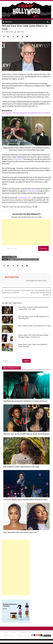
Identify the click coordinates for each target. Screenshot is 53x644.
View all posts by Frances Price (37, 281)
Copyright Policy (23, 636)
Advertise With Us (27, 632)
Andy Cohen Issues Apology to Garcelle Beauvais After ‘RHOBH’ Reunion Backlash (39, 293)
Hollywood (25, 259)
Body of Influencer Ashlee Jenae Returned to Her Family (34, 326)
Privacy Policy (9, 636)
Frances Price (21, 32)
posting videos (31, 191)
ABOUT (6, 632)
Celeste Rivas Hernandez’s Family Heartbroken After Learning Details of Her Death (33, 308)
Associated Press (17, 159)
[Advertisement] (26, 232)
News (14, 257)
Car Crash (12, 259)
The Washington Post (24, 198)
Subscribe (43, 248)
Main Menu (9, 22)
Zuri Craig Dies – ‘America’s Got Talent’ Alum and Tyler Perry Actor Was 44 (26, 113)
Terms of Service (43, 632)
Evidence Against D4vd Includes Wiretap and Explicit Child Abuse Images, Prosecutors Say (33, 336)
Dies (18, 259)
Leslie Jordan (34, 259)
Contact (14, 632)
